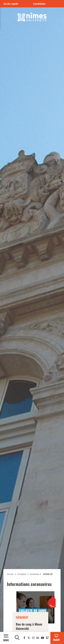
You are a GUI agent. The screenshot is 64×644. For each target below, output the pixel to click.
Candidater (40, 4)
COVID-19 (47, 574)
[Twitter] (29, 638)
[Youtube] (42, 638)
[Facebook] (24, 638)
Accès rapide (11, 4)
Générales (35, 574)
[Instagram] (33, 638)
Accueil (10, 574)
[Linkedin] (38, 638)
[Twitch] (47, 638)
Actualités (22, 574)
